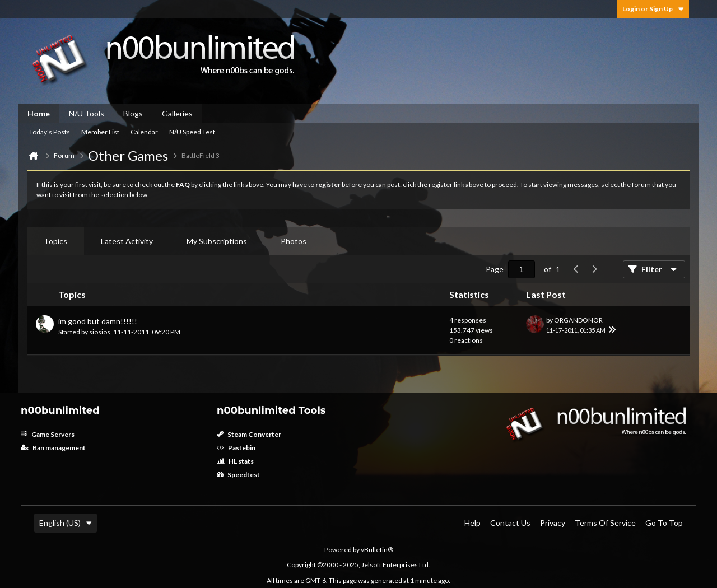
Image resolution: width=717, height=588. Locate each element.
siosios (100, 332)
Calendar (144, 132)
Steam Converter (249, 434)
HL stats (235, 461)
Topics (55, 241)
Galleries (177, 113)
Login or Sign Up (653, 9)
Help (472, 523)
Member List (100, 132)
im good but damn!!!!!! (98, 321)
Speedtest (238, 475)
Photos (294, 241)
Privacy (553, 523)
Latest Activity (127, 241)
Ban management (53, 448)
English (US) (66, 523)
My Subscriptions (217, 241)
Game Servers (48, 434)
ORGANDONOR (578, 320)
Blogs (133, 113)
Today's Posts (50, 132)
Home (39, 113)
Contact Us (510, 523)
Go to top (664, 523)
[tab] (55, 241)
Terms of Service (605, 523)
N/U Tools (87, 113)
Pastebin (236, 448)
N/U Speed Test (192, 132)
